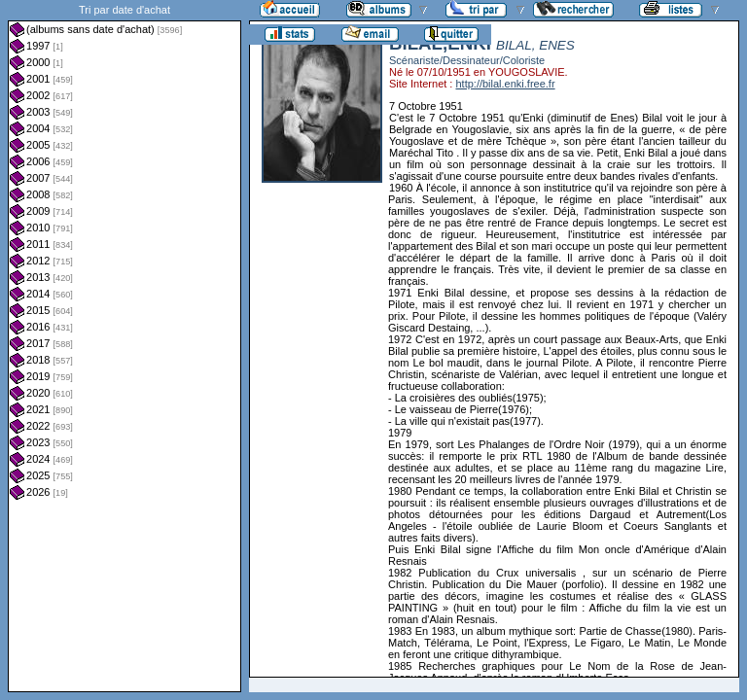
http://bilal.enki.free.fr (505, 84)
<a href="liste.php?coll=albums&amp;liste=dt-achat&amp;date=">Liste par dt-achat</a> (124, 346)
